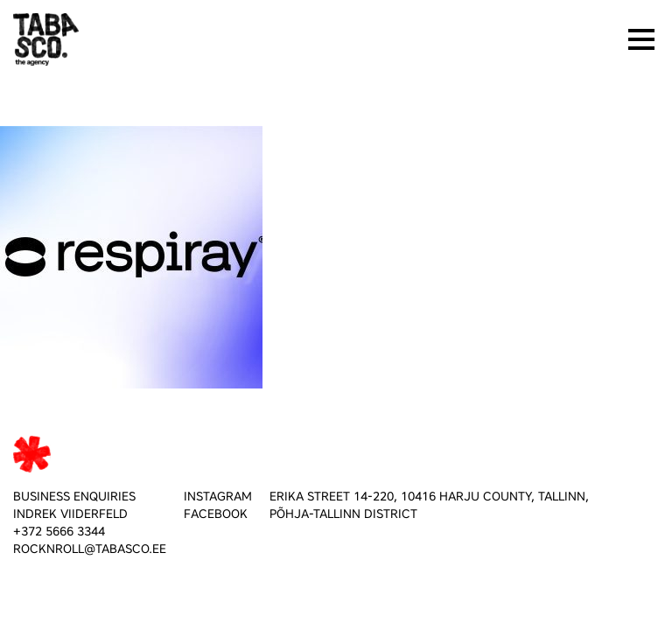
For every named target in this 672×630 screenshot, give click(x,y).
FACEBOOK (216, 514)
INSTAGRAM (218, 497)
